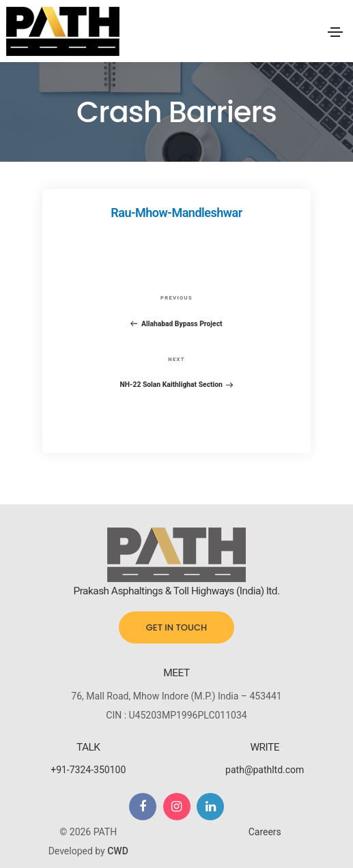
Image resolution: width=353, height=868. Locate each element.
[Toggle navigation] (335, 32)
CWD (118, 851)
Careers (265, 832)
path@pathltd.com (265, 770)
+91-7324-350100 (88, 770)
